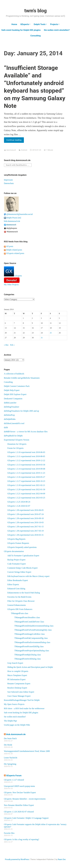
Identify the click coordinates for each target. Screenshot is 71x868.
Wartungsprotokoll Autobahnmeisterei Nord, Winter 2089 (27, 751)
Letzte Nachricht (11, 758)
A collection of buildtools (14, 374)
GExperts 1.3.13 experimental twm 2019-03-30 (26, 465)
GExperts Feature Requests (18, 543)
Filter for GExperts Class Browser (21, 601)
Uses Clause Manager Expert (19, 696)
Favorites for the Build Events (19, 597)
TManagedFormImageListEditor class (30, 634)
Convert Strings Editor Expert (19, 572)
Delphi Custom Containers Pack (17, 386)
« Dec (6, 345)
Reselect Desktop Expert (17, 688)
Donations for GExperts (17, 444)
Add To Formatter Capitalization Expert (23, 556)
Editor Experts (13, 584)
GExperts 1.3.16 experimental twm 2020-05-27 (26, 477)
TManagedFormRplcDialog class (28, 655)
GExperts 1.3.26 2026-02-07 (19, 506)
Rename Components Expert (19, 684)
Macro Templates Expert (17, 675)
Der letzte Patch (10, 738)
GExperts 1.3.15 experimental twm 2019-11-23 (26, 473)
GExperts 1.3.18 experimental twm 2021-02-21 (26, 485)
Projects (54, 24)
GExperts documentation (14, 551)
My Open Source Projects (14, 704)
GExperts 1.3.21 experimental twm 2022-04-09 (26, 494)
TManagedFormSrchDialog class (28, 659)
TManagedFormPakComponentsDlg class (31, 638)
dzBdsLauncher (10, 403)
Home (14, 24)
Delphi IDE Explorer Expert (15, 394)
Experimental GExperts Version (17, 440)
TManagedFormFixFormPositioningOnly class (33, 630)
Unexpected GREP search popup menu (19, 786)
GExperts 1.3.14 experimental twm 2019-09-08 (26, 469)
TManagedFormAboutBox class (27, 617)
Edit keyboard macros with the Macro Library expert (28, 576)
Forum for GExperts (16, 448)
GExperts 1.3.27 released (14, 780)
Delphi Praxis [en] (12, 218)
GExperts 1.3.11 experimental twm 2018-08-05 (26, 456)
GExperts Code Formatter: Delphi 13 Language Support (26, 818)
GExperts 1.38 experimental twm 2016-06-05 (26, 510)
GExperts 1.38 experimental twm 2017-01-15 (26, 527)
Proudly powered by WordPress (17, 859)
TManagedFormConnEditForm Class (29, 622)
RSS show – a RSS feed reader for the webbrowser (24, 708)
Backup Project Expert (16, 560)
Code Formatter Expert (17, 564)
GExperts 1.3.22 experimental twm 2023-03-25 (26, 498)
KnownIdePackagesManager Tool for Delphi (22, 700)
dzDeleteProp (9, 415)
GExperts (25, 24)
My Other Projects (11, 285)
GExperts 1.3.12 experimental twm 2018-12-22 (26, 460)
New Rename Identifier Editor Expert (19, 805)
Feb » (12, 345)
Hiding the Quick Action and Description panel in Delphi (30, 667)
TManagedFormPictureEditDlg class (29, 646)
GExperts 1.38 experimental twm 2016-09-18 (26, 518)
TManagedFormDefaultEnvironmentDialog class (34, 626)
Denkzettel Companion (13, 399)
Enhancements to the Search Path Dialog (24, 593)
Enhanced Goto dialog (16, 589)
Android (24, 150)
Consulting (35, 36)
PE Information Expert (17, 679)
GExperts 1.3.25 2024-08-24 (19, 502)
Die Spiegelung (10, 764)
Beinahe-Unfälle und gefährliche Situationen (22, 378)
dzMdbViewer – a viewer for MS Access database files (26, 432)
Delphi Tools (40, 24)
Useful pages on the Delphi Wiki (17, 725)
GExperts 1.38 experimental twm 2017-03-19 (26, 531)
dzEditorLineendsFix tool (14, 423)
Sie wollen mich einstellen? (57, 30)
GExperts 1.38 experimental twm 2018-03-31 (26, 535)
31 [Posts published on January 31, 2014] (42, 338)
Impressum (8, 180)
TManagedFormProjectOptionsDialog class (32, 651)
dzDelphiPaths (10, 419)
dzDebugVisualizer (12, 407)
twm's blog (35, 11)
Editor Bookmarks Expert (18, 580)
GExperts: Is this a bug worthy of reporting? (22, 839)
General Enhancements (17, 605)
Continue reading (15, 140)
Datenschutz (9, 183)
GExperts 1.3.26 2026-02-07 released (19, 812)
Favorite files (9, 833)
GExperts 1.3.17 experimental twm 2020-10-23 (26, 481)
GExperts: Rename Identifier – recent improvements (25, 799)
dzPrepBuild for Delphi (13, 436)
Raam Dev (62, 859)
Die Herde (8, 745)
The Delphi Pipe (11, 721)
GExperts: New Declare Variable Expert (20, 792)
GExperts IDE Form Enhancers (20, 609)
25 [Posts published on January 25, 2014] (51, 333)
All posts (9, 246)
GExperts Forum (14, 775)
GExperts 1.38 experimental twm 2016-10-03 (26, 522)
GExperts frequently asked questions (22, 547)
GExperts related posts (14, 253)
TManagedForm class (20, 613)
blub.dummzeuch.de (12, 221)
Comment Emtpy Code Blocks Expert (23, 568)
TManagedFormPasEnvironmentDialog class (32, 642)
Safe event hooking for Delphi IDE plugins (21, 30)
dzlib (6, 427)
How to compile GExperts (18, 671)
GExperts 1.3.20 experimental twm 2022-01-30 (26, 489)
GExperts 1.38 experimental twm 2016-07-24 (26, 514)
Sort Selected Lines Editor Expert (21, 692)
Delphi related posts (13, 250)
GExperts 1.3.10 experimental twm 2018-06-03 (26, 452)
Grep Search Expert (15, 663)
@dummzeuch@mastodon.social (18, 214)
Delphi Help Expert (12, 390)
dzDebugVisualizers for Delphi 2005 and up (22, 411)
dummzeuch (11, 150)
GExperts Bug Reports (16, 539)
